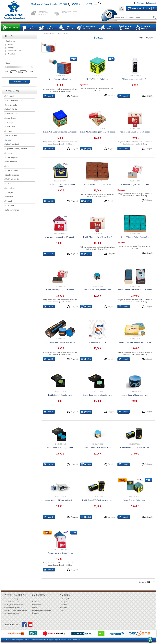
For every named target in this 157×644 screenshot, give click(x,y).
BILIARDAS (57, 33)
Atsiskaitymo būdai (12, 602)
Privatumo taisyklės (12, 614)
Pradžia (47, 33)
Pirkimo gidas (65, 599)
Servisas (35, 608)
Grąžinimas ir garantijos (13, 608)
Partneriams (37, 605)
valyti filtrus (19, 81)
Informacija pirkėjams (12, 599)
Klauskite (64, 605)
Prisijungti (140, 3)
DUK (62, 611)
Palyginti (74, 96)
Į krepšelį (50, 96)
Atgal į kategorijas (146, 38)
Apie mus (36, 599)
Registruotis (152, 3)
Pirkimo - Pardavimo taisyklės (16, 611)
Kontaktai (36, 602)
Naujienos (64, 608)
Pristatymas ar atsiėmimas (14, 605)
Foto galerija (65, 602)
